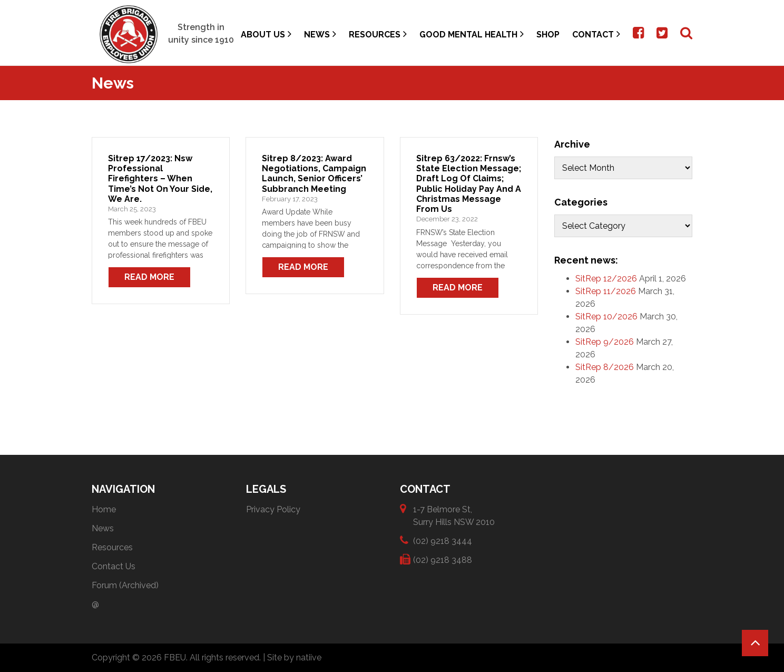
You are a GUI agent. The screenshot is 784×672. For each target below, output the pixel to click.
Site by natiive (294, 658)
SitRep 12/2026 (606, 279)
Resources (378, 34)
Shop (548, 35)
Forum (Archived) (125, 585)
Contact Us (114, 566)
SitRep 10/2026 (606, 316)
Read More (149, 277)
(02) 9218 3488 (443, 559)
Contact (596, 34)
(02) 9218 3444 (443, 540)
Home (104, 509)
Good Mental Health (472, 34)
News (320, 34)
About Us (266, 34)
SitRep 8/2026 (605, 367)
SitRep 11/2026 (606, 291)
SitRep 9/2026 (605, 342)
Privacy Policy (273, 509)
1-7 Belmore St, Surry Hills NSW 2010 (454, 515)
